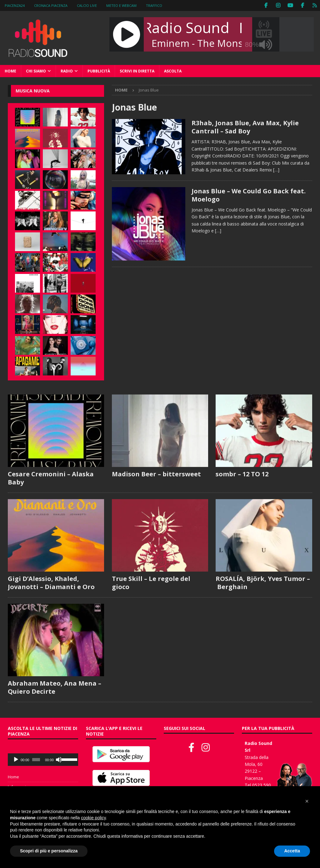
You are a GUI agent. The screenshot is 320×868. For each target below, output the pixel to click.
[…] (276, 170)
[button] (307, 801)
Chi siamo (36, 71)
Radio (67, 71)
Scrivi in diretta (137, 71)
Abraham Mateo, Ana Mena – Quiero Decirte (55, 687)
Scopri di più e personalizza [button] (49, 851)
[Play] (16, 760)
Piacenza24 (15, 5)
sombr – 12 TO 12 (242, 474)
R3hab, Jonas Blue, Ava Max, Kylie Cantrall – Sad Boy (245, 127)
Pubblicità (99, 71)
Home (10, 71)
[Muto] (59, 760)
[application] (43, 760)
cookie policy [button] (93, 818)
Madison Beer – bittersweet (156, 474)
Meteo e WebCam (121, 5)
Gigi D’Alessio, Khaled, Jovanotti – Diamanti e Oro (51, 583)
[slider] (36, 760)
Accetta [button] (292, 851)
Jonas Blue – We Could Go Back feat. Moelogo (249, 195)
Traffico (154, 5)
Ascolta (173, 71)
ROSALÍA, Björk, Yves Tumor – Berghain (263, 583)
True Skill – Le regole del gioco (151, 583)
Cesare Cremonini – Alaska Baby (51, 478)
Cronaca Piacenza (51, 5)
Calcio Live (87, 5)
